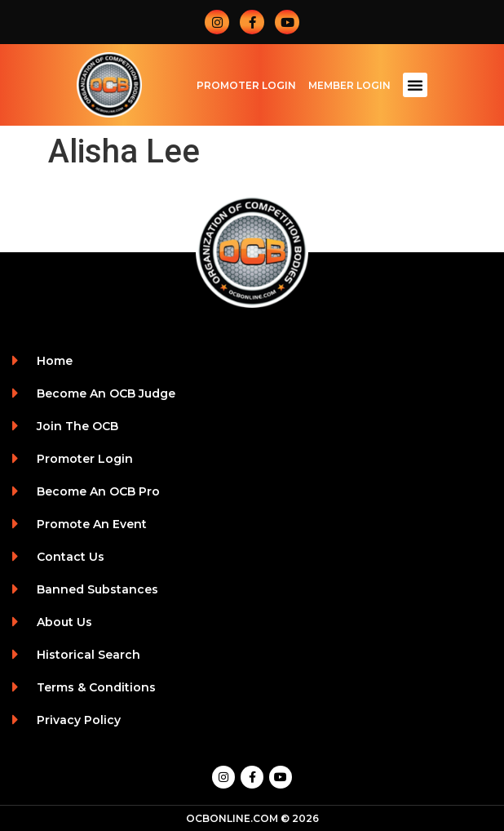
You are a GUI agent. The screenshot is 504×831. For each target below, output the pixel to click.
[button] (415, 85)
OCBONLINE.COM (232, 818)
